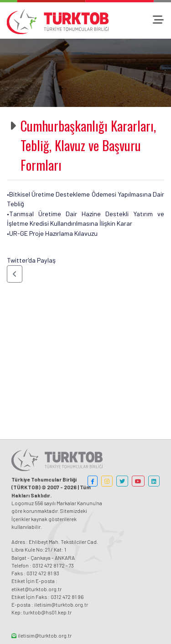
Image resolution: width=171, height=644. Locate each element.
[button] (15, 274)
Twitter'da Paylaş (31, 260)
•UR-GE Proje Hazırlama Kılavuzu (52, 233)
